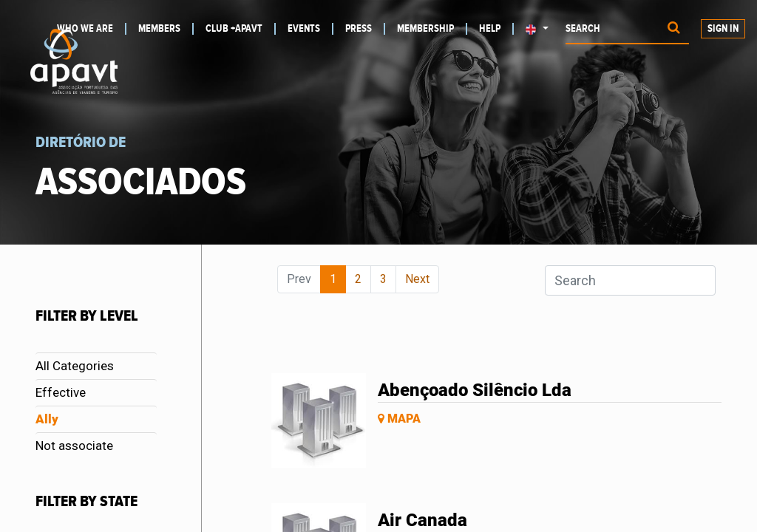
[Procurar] (674, 29)
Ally (47, 419)
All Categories (75, 366)
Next (417, 279)
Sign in (723, 29)
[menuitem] (166, 29)
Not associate (74, 446)
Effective (61, 392)
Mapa (399, 419)
